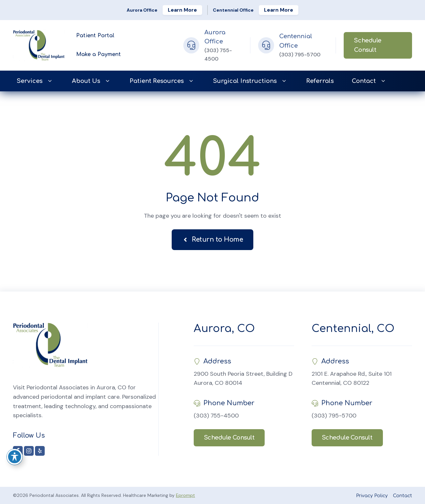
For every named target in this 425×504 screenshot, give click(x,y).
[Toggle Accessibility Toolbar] (15, 457)
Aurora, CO (224, 329)
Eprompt (185, 495)
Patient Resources (162, 81)
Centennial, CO (353, 329)
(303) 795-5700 (300, 55)
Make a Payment (98, 54)
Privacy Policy (372, 496)
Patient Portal (95, 36)
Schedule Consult (368, 45)
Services (35, 81)
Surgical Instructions (251, 81)
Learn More (182, 10)
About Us (92, 81)
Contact (369, 81)
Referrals (320, 81)
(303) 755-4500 (216, 416)
